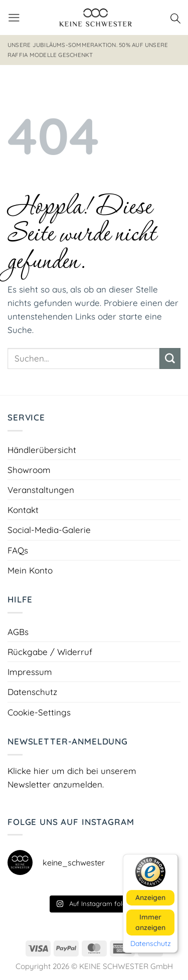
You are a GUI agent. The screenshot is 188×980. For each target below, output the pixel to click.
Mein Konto (30, 570)
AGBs (18, 632)
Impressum (30, 672)
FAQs (18, 550)
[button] (14, 18)
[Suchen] (175, 17)
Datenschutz (32, 692)
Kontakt (23, 510)
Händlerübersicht (42, 450)
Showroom (29, 470)
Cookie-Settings (39, 712)
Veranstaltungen (41, 490)
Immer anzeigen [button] (150, 922)
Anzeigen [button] (150, 897)
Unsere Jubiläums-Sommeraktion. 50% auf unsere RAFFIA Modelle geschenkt (88, 50)
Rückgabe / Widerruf (50, 652)
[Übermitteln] (170, 358)
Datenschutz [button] (151, 944)
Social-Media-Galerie (49, 530)
